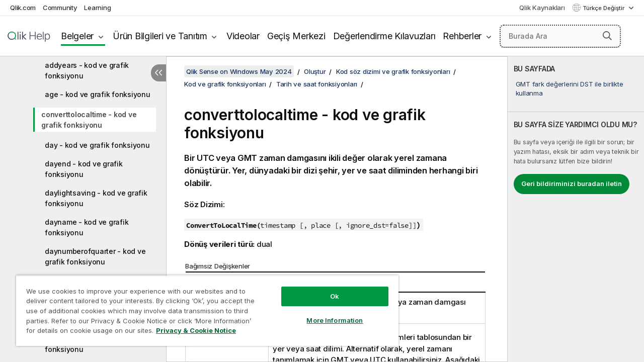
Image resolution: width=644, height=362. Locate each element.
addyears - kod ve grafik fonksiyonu (87, 70)
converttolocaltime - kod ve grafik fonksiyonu (89, 120)
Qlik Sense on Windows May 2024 (239, 71)
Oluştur (315, 71)
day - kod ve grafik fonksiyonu (97, 145)
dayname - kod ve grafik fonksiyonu (87, 227)
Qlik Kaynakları (542, 8)
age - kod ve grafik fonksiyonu (98, 94)
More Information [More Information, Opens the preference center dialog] (327, 313)
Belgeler (77, 36)
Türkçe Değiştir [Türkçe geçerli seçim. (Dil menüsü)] (604, 8)
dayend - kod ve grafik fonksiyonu (84, 169)
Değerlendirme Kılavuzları (384, 36)
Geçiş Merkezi (296, 36)
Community (60, 8)
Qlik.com (23, 8)
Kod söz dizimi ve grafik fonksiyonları (393, 71)
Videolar (243, 36)
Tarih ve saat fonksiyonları (317, 84)
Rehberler (462, 36)
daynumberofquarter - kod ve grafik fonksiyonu (95, 256)
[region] (203, 307)
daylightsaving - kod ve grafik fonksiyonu (96, 198)
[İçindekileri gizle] (158, 73)
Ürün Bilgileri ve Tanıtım (160, 36)
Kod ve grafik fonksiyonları (225, 84)
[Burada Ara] (560, 36)
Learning (97, 8)
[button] (607, 36)
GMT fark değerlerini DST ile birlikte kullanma (570, 88)
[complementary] (576, 209)
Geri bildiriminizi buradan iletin (572, 184)
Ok (327, 289)
